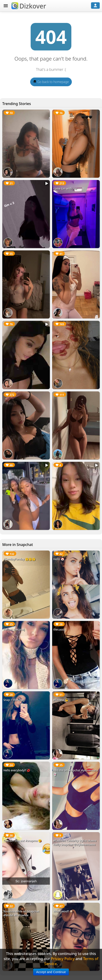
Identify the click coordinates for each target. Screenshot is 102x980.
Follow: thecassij (14, 630)
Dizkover (29, 6)
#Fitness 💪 (61, 700)
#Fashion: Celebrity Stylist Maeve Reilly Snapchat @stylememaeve (75, 843)
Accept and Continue (51, 972)
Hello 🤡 (59, 559)
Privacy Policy (63, 959)
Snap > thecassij (14, 700)
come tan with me (65, 189)
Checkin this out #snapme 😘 (23, 841)
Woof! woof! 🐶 (63, 911)
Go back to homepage (51, 82)
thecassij (59, 630)
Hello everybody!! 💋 (17, 770)
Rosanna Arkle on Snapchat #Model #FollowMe (21, 913)
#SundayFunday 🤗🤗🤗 (19, 559)
